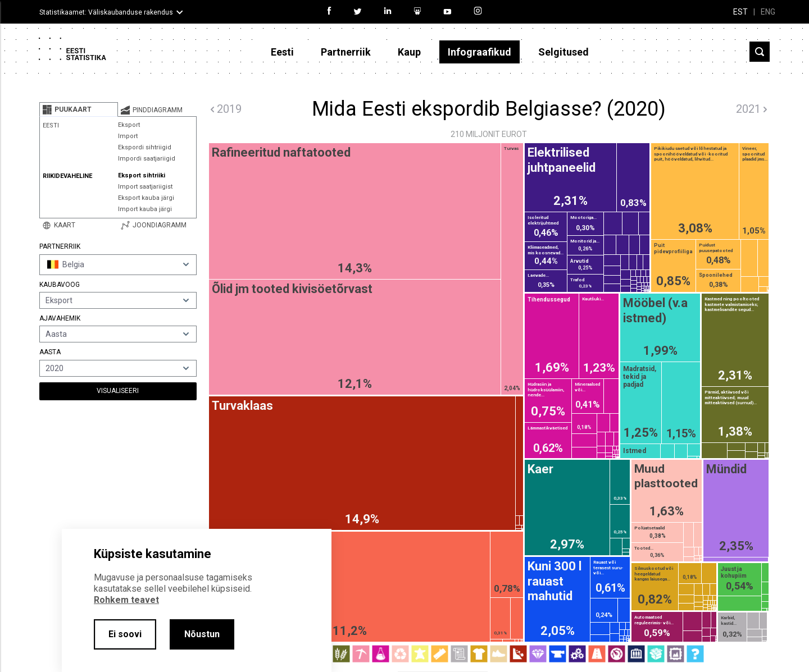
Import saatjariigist (145, 187)
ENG (768, 12)
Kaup (409, 52)
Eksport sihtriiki (142, 175)
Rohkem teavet (126, 600)
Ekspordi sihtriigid (145, 147)
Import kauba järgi (145, 209)
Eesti (282, 52)
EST (740, 12)
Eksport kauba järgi (146, 198)
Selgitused (563, 52)
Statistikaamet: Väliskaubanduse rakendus (106, 12)
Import (128, 136)
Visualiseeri (118, 391)
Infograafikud (480, 52)
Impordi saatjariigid (147, 159)
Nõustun (202, 634)
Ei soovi (125, 634)
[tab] (79, 109)
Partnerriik (346, 52)
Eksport (129, 125)
